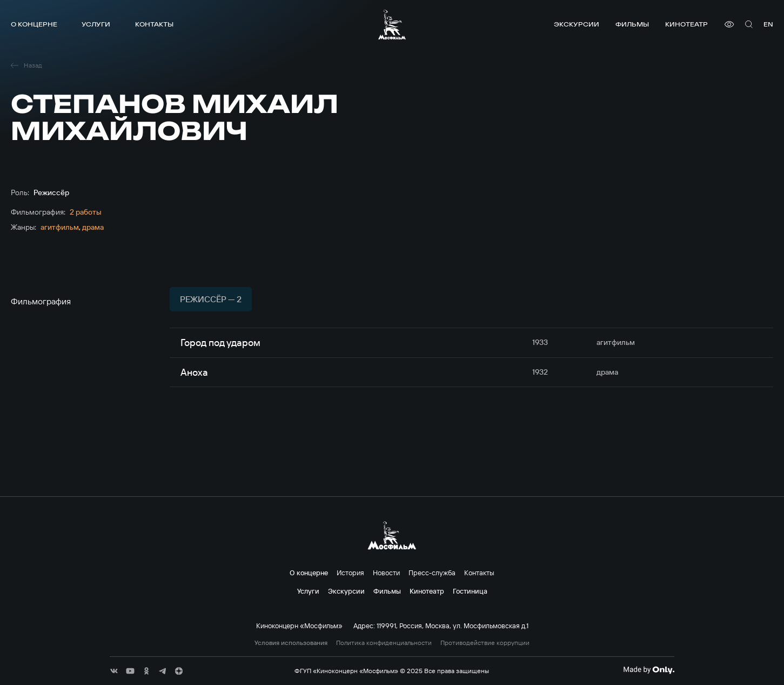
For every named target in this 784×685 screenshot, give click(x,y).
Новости (386, 573)
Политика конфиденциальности (384, 643)
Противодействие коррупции (485, 643)
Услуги (96, 24)
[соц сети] (114, 671)
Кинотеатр (686, 24)
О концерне (34, 24)
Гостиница (470, 591)
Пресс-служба (432, 573)
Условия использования (291, 643)
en (768, 24)
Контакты (154, 24)
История (350, 573)
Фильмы (632, 24)
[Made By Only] (649, 670)
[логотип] (392, 24)
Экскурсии (577, 24)
